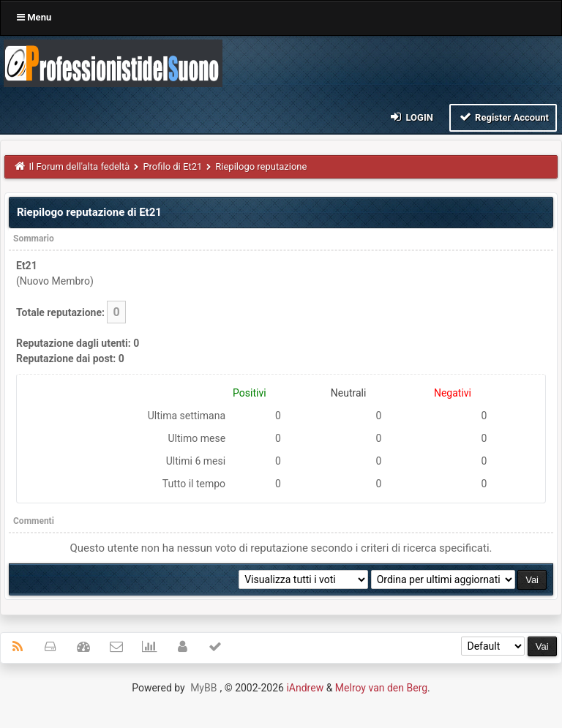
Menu (34, 17)
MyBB (203, 688)
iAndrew (305, 688)
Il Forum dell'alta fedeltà (80, 166)
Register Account (503, 117)
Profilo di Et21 (172, 166)
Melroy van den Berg (381, 688)
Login (411, 117)
